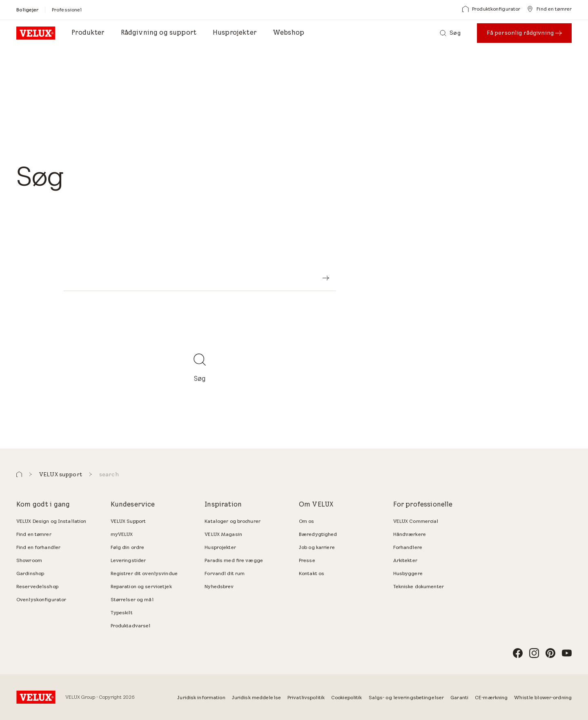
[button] (19, 474)
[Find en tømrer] (549, 9)
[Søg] (450, 33)
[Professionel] (67, 10)
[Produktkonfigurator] (491, 9)
